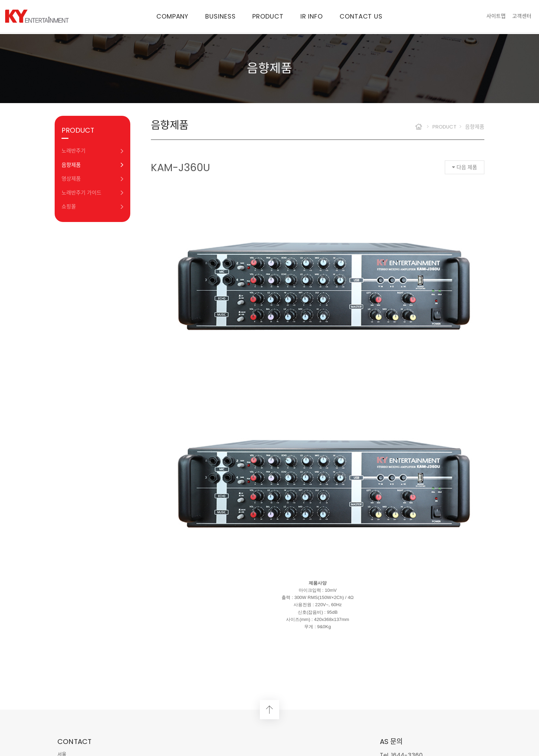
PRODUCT (268, 17)
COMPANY (172, 17)
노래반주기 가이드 (92, 193)
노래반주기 (92, 151)
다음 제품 (465, 167)
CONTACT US (361, 17)
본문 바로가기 (0, 0)
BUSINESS (220, 17)
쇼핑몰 (92, 207)
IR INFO (312, 17)
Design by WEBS (233, 727)
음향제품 (92, 165)
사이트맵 (496, 17)
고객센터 (522, 17)
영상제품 (92, 179)
